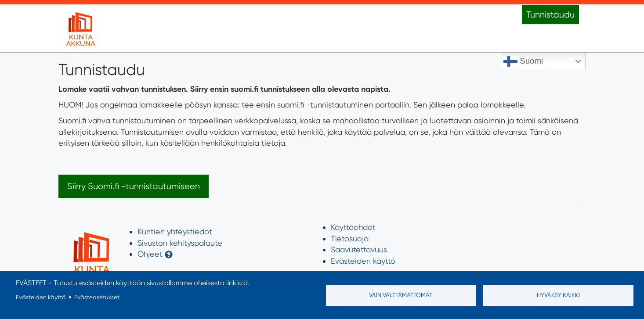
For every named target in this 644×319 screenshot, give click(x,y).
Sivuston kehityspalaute (180, 243)
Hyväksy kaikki (558, 295)
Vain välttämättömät (401, 295)
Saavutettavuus (359, 249)
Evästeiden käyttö (363, 261)
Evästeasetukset (97, 297)
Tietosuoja (350, 238)
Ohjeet (150, 254)
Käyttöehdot (353, 227)
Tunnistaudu (550, 15)
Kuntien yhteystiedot (175, 231)
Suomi (523, 61)
